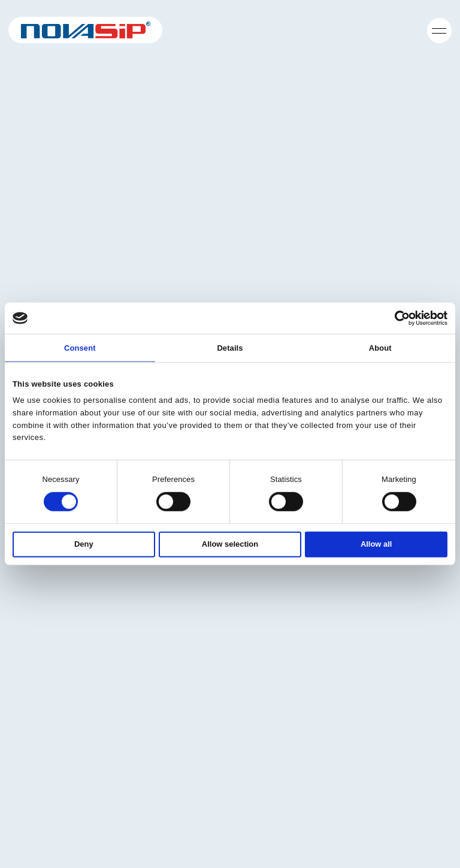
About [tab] (380, 348)
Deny (84, 543)
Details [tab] (230, 348)
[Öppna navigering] (439, 30)
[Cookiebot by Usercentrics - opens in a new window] (395, 318)
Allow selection (230, 543)
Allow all (376, 543)
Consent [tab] (80, 348)
